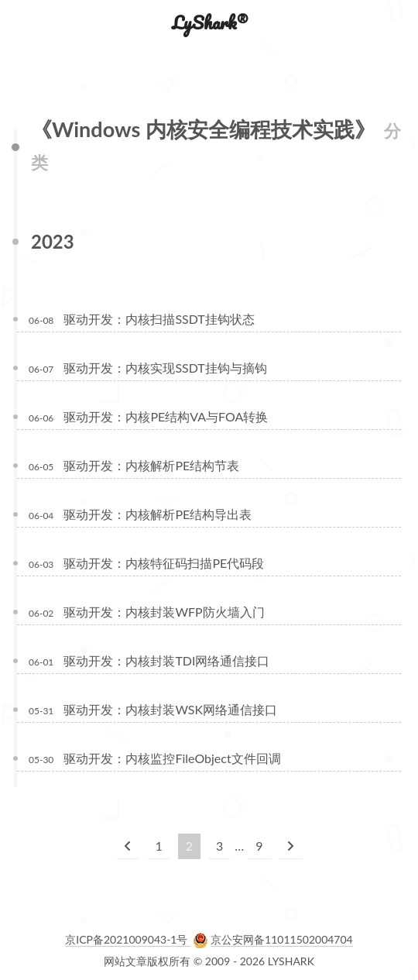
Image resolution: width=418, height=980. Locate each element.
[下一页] (290, 846)
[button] (24, 22)
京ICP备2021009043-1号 (128, 939)
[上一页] (128, 846)
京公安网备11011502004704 (282, 939)
